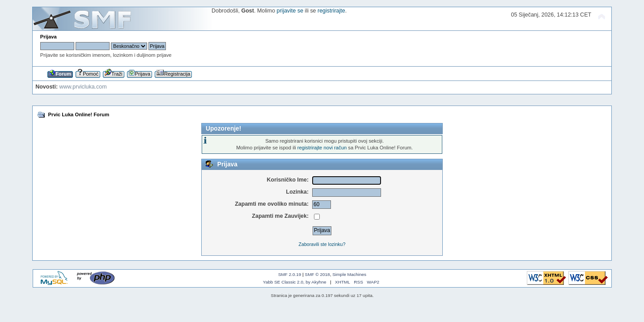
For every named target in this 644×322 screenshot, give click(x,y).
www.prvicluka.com (83, 87)
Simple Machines (349, 274)
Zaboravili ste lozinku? (322, 244)
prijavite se (290, 11)
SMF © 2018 (318, 274)
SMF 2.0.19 (290, 274)
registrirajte (331, 11)
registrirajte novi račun (322, 148)
